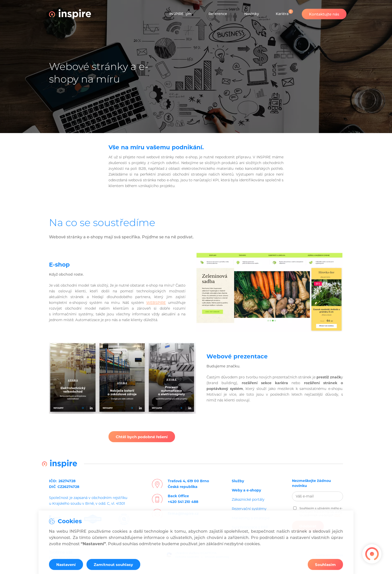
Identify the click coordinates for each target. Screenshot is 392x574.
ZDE (337, 515)
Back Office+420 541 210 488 (183, 499)
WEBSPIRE (156, 303)
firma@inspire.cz (183, 513)
